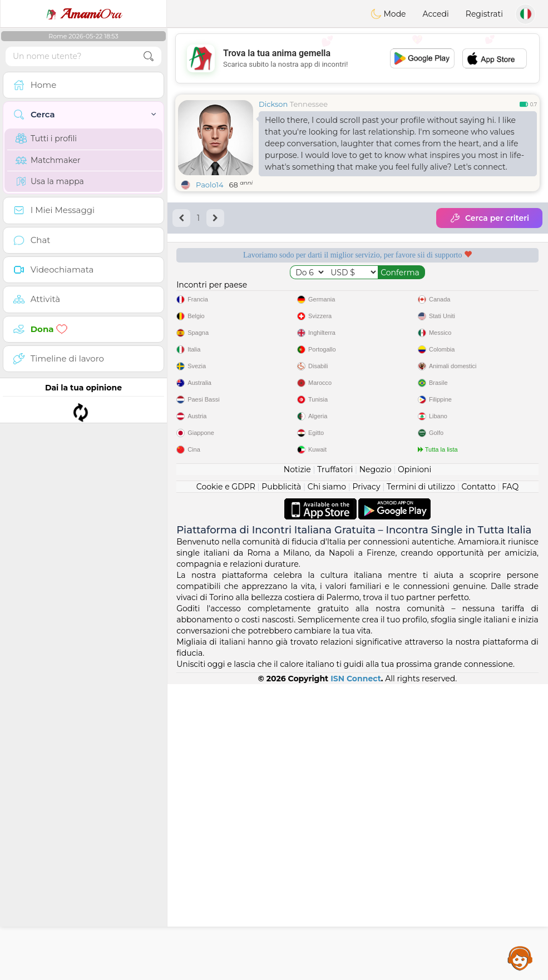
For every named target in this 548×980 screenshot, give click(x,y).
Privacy (367, 783)
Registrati (484, 14)
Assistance (520, 958)
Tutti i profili (46, 138)
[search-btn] (149, 56)
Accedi (436, 14)
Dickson (273, 104)
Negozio (376, 765)
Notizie (297, 765)
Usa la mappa (50, 181)
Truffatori (335, 765)
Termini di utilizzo (421, 783)
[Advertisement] (357, 58)
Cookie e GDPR (226, 783)
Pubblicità (281, 783)
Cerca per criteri (489, 218)
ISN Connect (356, 974)
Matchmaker (48, 160)
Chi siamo (327, 783)
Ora (83, 14)
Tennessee (309, 104)
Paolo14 (210, 185)
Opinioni (414, 765)
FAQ (510, 783)
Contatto (478, 783)
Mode (388, 14)
